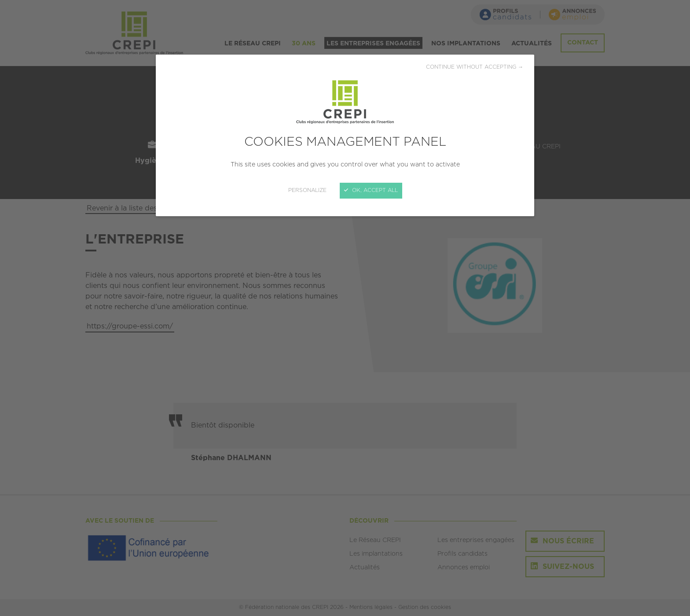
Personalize (307, 190)
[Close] (345, 308)
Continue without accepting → (475, 67)
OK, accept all (371, 190)
